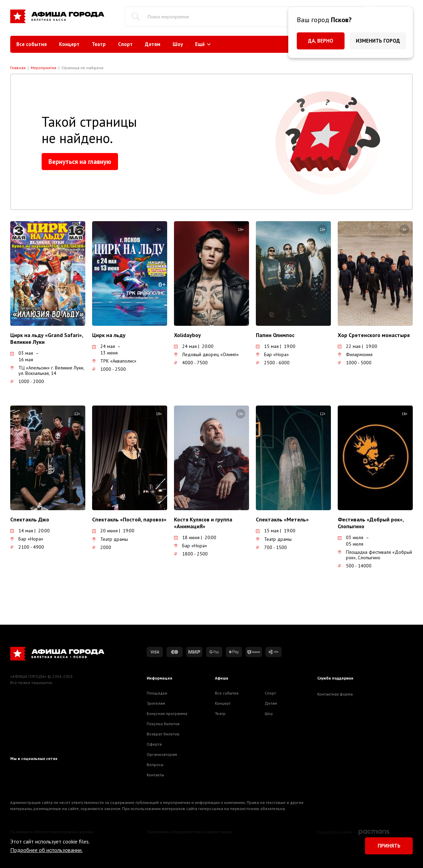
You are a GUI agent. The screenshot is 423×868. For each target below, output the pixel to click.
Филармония (355, 354)
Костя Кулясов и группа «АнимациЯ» (203, 523)
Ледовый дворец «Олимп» (206, 354)
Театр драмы (110, 539)
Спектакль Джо (30, 519)
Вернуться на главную (80, 162)
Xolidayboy (187, 335)
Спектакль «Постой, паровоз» (129, 519)
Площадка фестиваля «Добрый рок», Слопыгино (375, 555)
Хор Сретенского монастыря (374, 335)
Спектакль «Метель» (282, 519)
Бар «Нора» (272, 354)
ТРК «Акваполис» (114, 361)
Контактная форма (335, 694)
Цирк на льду (109, 335)
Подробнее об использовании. (46, 850)
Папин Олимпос (275, 335)
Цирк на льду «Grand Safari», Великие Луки (47, 338)
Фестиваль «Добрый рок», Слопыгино (371, 523)
